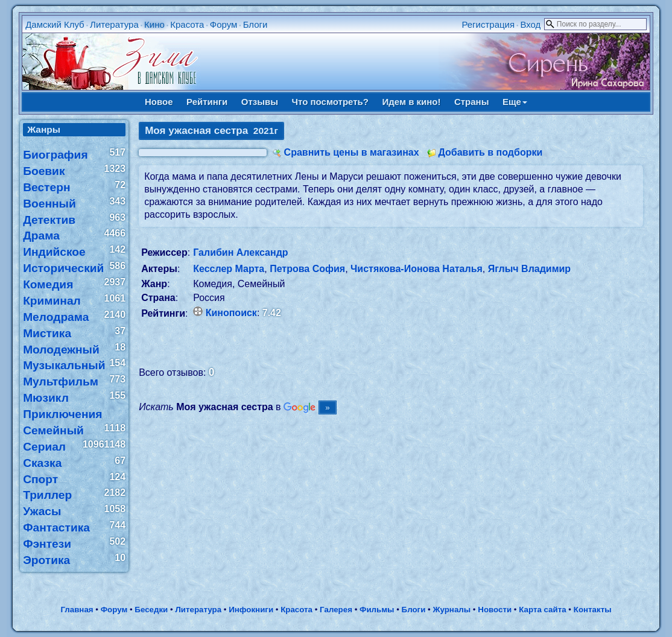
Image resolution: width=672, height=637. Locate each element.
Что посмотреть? (330, 102)
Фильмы (377, 610)
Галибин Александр (240, 252)
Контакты (593, 610)
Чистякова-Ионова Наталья (417, 269)
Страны (472, 102)
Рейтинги (207, 102)
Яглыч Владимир (529, 269)
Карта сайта (542, 610)
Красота (187, 24)
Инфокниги (251, 610)
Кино (154, 24)
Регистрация (488, 24)
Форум (224, 24)
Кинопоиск (231, 313)
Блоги (255, 24)
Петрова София (307, 269)
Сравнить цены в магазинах (352, 152)
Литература (114, 24)
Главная (77, 610)
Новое (159, 102)
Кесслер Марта (229, 269)
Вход (530, 24)
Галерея (336, 610)
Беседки (151, 610)
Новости (495, 610)
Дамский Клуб (55, 24)
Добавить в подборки (490, 152)
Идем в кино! (411, 102)
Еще (515, 102)
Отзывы (260, 102)
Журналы (452, 610)
